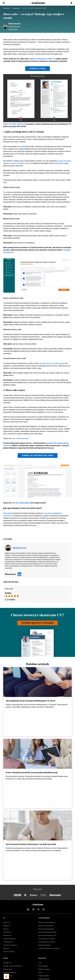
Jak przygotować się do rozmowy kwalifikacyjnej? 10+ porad (30, 701)
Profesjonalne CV (8, 942)
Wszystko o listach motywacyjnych (13, 966)
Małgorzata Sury (15, 24)
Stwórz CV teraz (38, 69)
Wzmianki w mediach (44, 969)
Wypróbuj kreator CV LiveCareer (37, 623)
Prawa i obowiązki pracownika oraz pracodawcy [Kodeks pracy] (31, 772)
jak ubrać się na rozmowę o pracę (52, 363)
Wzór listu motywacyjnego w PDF (47, 932)
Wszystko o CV (7, 963)
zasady (22, 146)
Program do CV (7, 935)
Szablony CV (7, 926)
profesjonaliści (58, 163)
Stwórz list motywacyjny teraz (38, 455)
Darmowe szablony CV (9, 939)
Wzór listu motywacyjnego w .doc (47, 935)
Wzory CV (6, 929)
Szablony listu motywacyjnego (47, 923)
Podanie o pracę (8, 969)
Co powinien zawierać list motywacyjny (49, 948)
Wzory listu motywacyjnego (46, 926)
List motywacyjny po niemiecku (47, 942)
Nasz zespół (8, 513)
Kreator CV (6, 923)
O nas (40, 963)
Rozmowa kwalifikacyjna (10, 973)
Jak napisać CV (7, 932)
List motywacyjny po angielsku (47, 939)
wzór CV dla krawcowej (20, 438)
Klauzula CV (7, 948)
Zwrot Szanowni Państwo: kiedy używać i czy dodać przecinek (31, 844)
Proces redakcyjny (43, 966)
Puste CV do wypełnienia (10, 945)
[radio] (18, 596)
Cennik (40, 973)
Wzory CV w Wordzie (9, 952)
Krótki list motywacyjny (45, 945)
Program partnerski (43, 976)
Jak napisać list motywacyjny (46, 929)
